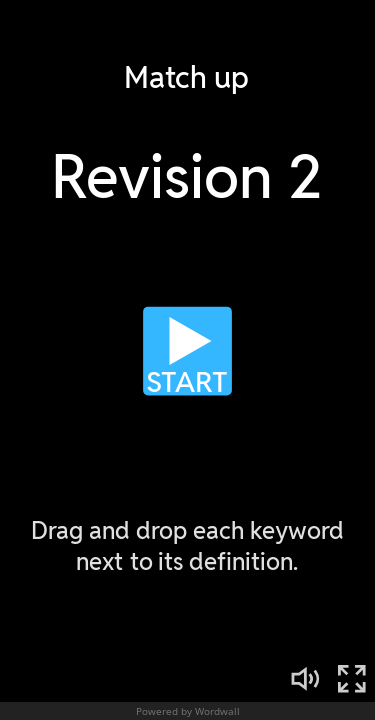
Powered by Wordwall (188, 711)
